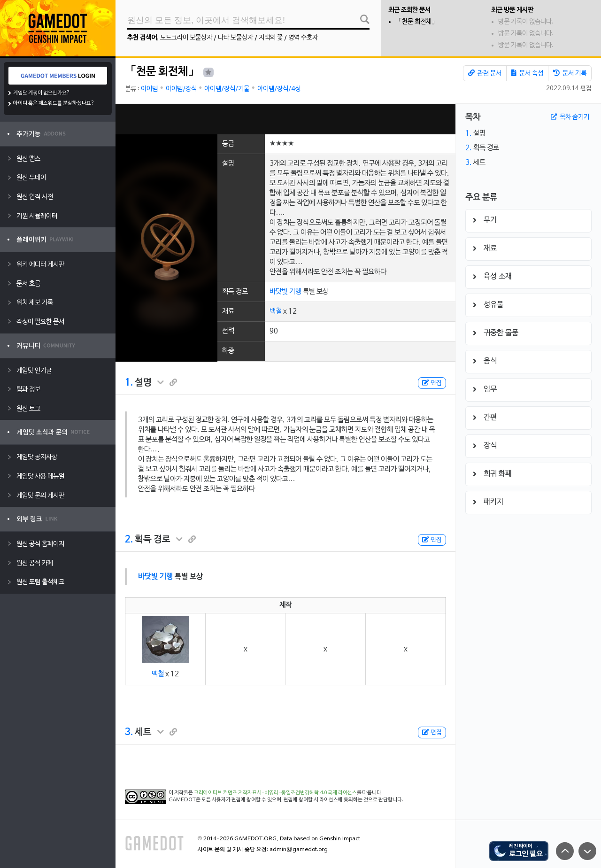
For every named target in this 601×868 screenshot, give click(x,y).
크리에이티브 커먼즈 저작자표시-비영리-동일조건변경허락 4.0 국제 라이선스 (275, 793)
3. (129, 732)
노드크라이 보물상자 (186, 38)
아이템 (149, 89)
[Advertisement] (285, 119)
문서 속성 (527, 73)
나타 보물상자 (235, 38)
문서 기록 (570, 73)
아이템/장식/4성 (279, 89)
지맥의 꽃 (271, 38)
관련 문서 (485, 73)
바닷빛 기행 (285, 292)
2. (129, 540)
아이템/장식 (181, 89)
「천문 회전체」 (417, 22)
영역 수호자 (303, 38)
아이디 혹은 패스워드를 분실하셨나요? (54, 103)
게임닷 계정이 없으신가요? (42, 93)
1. (129, 383)
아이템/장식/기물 (227, 89)
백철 (276, 311)
